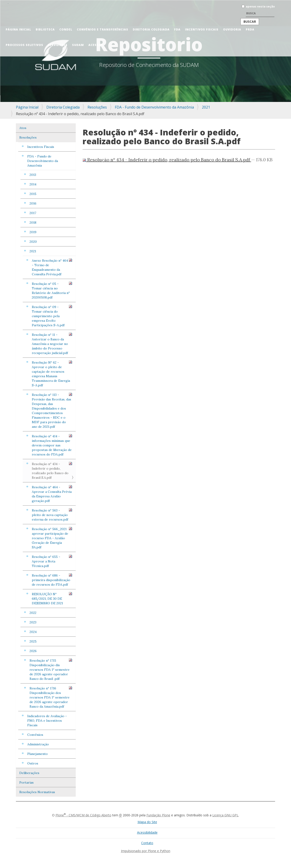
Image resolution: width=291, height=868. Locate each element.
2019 (33, 232)
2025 (33, 641)
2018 (33, 223)
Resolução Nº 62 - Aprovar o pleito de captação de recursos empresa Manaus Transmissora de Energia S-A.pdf (52, 374)
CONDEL (66, 29)
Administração (38, 744)
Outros (33, 763)
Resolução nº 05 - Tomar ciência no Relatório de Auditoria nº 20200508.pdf (52, 290)
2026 (33, 651)
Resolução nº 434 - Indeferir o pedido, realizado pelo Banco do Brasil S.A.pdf (52, 471)
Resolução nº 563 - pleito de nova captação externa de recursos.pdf (52, 515)
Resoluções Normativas (37, 792)
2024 (33, 632)
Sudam (78, 45)
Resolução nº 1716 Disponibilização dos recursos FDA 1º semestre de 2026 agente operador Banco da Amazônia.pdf (51, 697)
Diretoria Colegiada (151, 29)
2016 (33, 203)
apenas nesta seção (260, 6)
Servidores (58, 45)
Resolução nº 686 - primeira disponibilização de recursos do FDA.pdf (52, 580)
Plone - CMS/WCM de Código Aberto (83, 815)
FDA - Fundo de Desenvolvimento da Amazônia (154, 107)
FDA (177, 29)
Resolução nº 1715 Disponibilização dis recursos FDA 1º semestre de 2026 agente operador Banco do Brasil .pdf (51, 669)
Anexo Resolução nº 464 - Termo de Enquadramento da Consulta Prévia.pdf (52, 267)
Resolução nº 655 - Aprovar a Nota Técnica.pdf (52, 561)
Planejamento (38, 754)
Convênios (35, 735)
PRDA (250, 29)
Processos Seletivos (24, 45)
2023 (33, 622)
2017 (33, 213)
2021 (206, 107)
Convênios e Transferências (103, 29)
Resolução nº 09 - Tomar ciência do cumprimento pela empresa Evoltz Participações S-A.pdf (52, 316)
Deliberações (29, 773)
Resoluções (97, 107)
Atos (23, 128)
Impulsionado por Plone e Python (146, 851)
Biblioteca (45, 29)
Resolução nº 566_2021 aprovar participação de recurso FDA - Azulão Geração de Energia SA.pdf (52, 538)
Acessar (96, 45)
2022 (33, 613)
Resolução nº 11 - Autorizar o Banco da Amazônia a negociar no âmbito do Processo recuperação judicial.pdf (52, 344)
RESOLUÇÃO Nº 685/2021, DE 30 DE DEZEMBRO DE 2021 (52, 598)
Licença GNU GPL (225, 815)
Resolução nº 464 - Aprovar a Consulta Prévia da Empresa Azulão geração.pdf (52, 494)
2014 (33, 184)
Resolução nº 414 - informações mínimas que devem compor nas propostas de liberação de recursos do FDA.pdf (52, 445)
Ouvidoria (232, 29)
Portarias (26, 782)
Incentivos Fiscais (202, 29)
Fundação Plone (158, 815)
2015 (33, 194)
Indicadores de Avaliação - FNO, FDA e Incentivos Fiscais (47, 721)
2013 (33, 175)
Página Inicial (18, 29)
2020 (33, 242)
